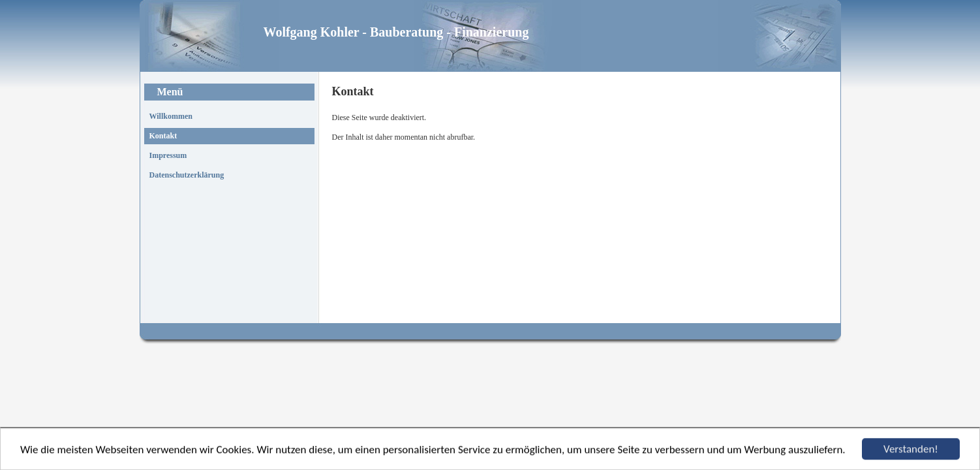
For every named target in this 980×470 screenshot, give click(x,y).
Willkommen (171, 116)
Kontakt (163, 136)
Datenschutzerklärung (187, 175)
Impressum (168, 155)
